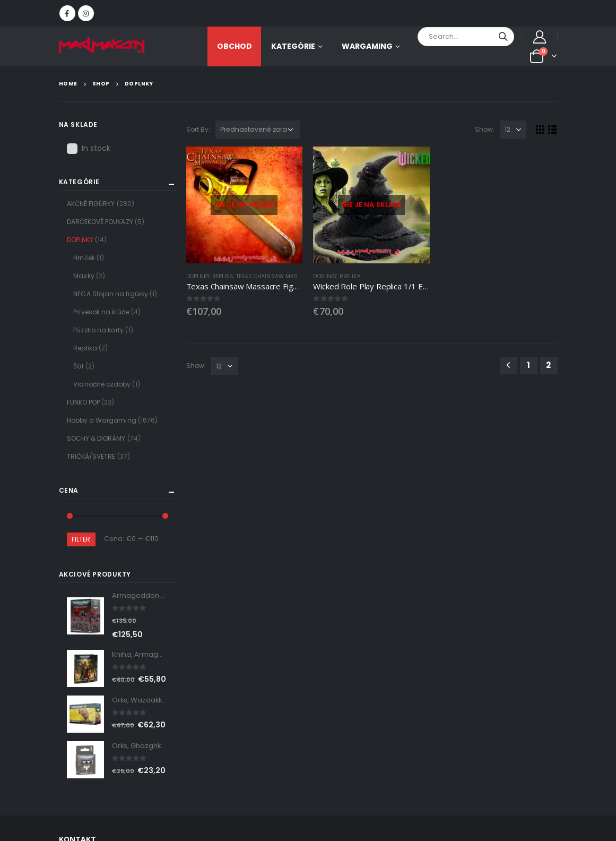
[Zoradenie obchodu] (258, 130)
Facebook (81, 600)
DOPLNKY (198, 276)
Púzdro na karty (98, 330)
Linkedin (81, 624)
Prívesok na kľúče (101, 312)
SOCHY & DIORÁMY (96, 438)
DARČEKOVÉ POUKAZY (100, 222)
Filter (81, 539)
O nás (264, 705)
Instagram (107, 600)
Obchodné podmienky (463, 705)
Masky (84, 276)
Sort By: (198, 129)
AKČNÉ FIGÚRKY (91, 204)
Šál (78, 366)
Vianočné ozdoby (102, 384)
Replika (223, 276)
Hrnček (84, 258)
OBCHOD (235, 46)
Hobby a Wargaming (102, 420)
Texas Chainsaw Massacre (276, 276)
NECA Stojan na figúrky (111, 294)
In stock (96, 148)
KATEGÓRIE (293, 46)
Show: (485, 129)
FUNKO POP (84, 402)
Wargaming (367, 46)
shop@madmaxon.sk (132, 488)
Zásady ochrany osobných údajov (348, 705)
